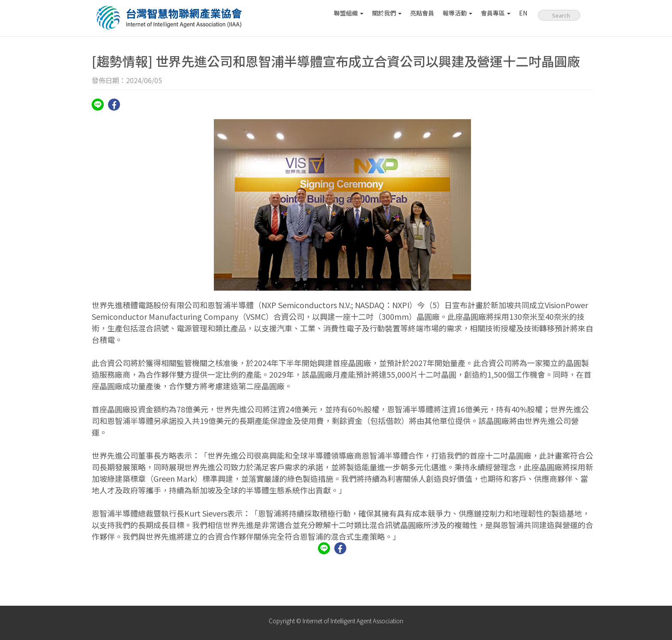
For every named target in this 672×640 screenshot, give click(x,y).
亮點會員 (422, 13)
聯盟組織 (349, 13)
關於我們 (387, 13)
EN (523, 13)
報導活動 (457, 13)
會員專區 (496, 13)
